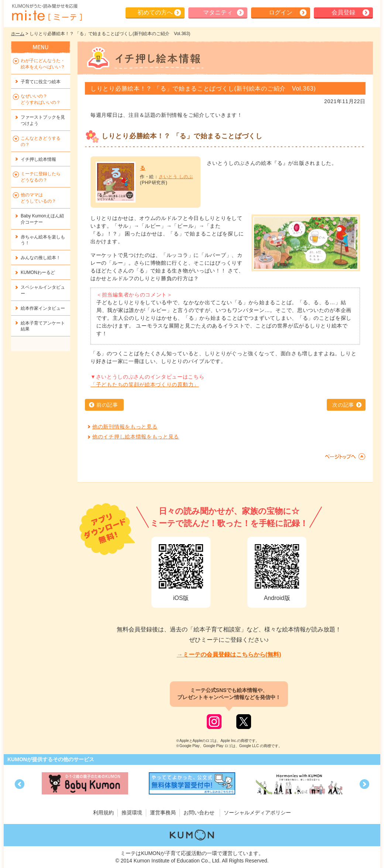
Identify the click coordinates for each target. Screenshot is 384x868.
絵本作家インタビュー (43, 308)
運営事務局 (163, 813)
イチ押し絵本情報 (38, 159)
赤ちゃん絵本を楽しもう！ (43, 240)
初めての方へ (155, 12)
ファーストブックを (43, 120)
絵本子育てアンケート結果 (43, 326)
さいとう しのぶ (176, 177)
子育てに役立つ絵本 (41, 82)
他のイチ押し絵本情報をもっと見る (136, 437)
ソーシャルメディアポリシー (257, 813)
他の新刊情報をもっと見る (125, 427)
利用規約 (103, 813)
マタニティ (218, 12)
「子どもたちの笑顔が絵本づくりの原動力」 (145, 384)
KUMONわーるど (38, 272)
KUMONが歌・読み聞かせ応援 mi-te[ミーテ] (47, 13)
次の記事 (343, 405)
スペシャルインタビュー (43, 290)
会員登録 (343, 12)
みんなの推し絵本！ (41, 258)
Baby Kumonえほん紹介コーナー (42, 219)
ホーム (18, 34)
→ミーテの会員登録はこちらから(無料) (229, 655)
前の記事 (107, 405)
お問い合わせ (199, 813)
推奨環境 (132, 813)
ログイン (281, 12)
